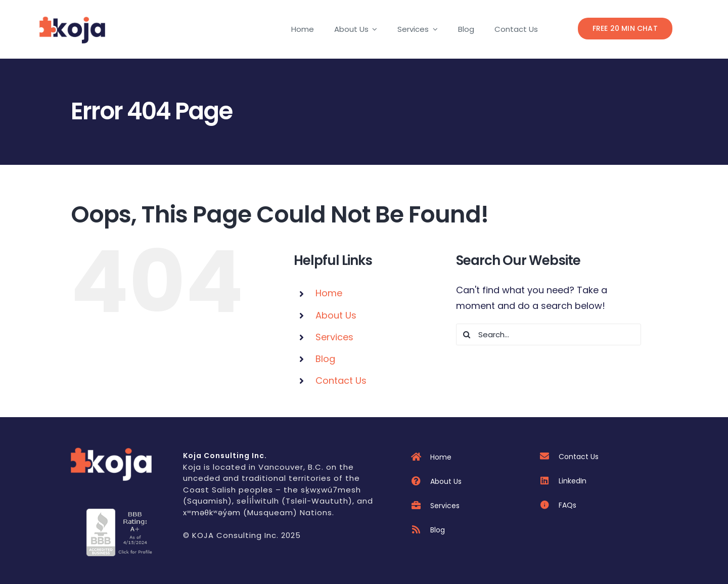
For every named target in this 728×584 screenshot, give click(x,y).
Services (334, 337)
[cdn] (120, 513)
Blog (325, 359)
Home (329, 293)
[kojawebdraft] (111, 450)
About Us (336, 315)
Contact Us (341, 380)
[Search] (467, 334)
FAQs (567, 505)
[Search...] (549, 334)
